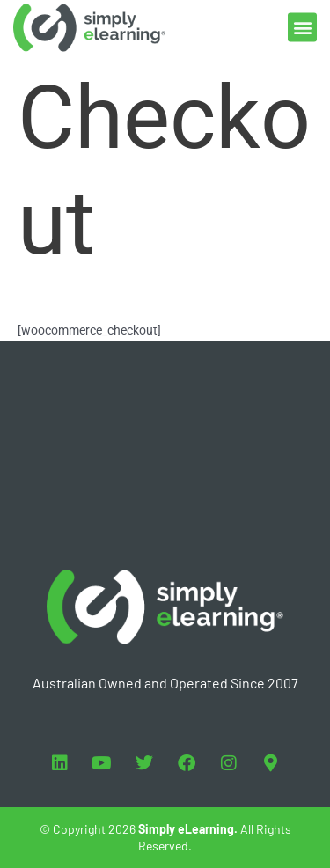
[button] (302, 24)
